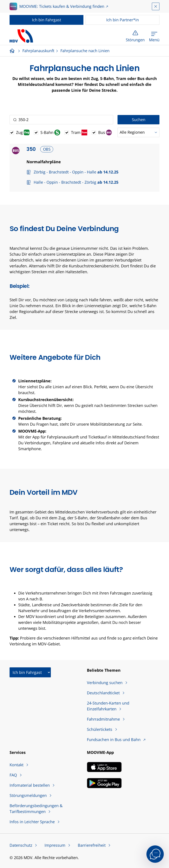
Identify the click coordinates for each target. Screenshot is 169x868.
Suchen (139, 120)
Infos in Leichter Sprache (33, 822)
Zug (23, 132)
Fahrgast (46, 20)
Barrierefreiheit (92, 845)
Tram (79, 132)
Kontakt (17, 765)
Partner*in (123, 20)
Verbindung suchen (105, 683)
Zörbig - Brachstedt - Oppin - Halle (75, 172)
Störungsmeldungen (29, 795)
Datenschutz (21, 845)
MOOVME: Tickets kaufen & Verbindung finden (62, 6)
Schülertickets (100, 729)
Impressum (56, 845)
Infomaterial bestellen (30, 785)
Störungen (135, 40)
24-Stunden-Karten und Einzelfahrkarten (108, 706)
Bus (105, 132)
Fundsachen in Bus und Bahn (114, 740)
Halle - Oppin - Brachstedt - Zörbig (75, 182)
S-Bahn (50, 132)
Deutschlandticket (104, 693)
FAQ (14, 775)
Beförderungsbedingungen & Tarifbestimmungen (36, 809)
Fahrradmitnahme (104, 719)
